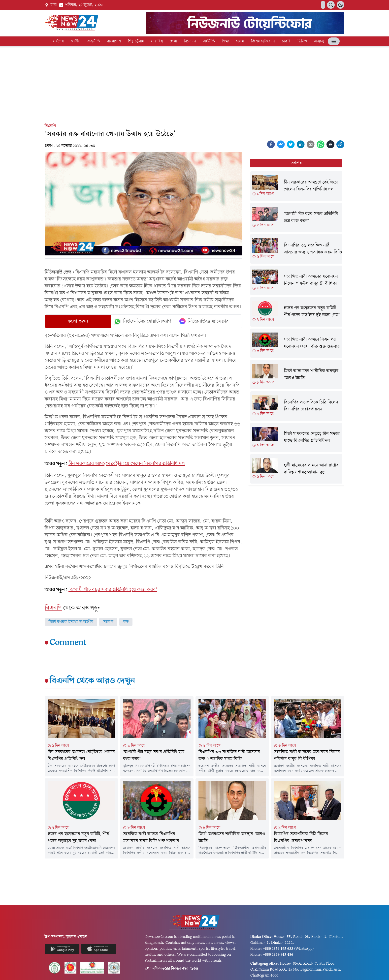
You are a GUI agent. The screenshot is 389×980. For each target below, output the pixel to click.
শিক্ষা (226, 41)
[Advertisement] (194, 84)
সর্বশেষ (58, 41)
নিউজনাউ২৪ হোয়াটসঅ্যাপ (143, 321)
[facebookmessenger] (281, 144)
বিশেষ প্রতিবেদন (263, 41)
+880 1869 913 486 (278, 955)
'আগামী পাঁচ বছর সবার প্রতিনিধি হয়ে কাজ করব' (113, 590)
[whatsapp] (321, 144)
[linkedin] (301, 144)
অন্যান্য (319, 41)
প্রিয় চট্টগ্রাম (136, 41)
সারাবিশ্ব (157, 41)
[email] (311, 144)
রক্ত (126, 622)
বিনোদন (190, 41)
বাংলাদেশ (114, 41)
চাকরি (286, 41)
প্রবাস (240, 41)
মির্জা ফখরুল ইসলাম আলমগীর (71, 622)
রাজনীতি (94, 41)
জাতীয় (76, 41)
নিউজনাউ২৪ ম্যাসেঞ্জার (204, 321)
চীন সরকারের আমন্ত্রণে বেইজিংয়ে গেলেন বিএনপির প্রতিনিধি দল (127, 464)
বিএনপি (50, 126)
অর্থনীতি (209, 41)
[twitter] (291, 144)
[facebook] (271, 144)
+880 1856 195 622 (278, 949)
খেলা (173, 41)
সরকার (108, 622)
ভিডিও (302, 41)
